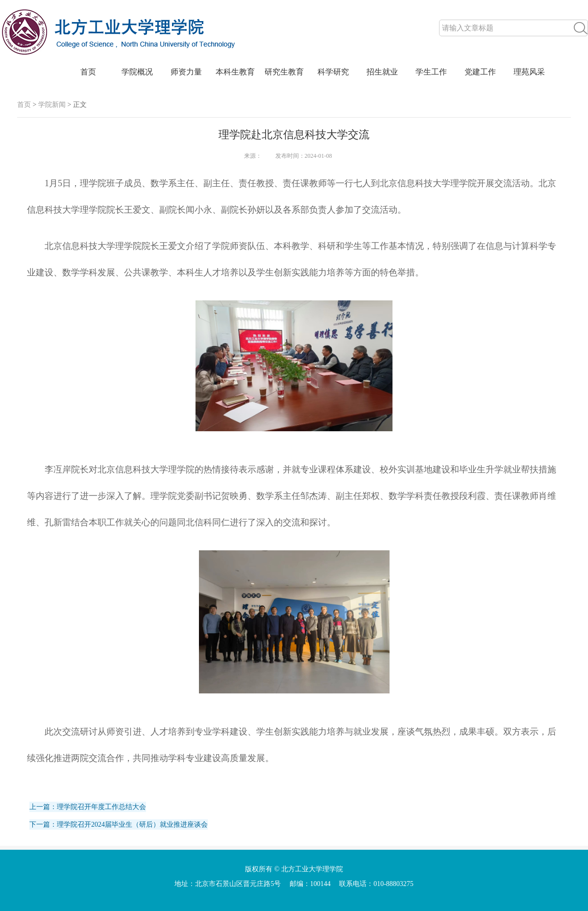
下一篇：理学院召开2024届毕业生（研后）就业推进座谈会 (119, 825)
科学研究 (333, 72)
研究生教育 (284, 72)
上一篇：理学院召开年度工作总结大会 (88, 807)
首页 (88, 72)
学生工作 (431, 72)
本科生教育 (235, 72)
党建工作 (480, 72)
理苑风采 (529, 72)
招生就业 (382, 72)
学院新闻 (52, 105)
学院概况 (137, 72)
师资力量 (186, 72)
